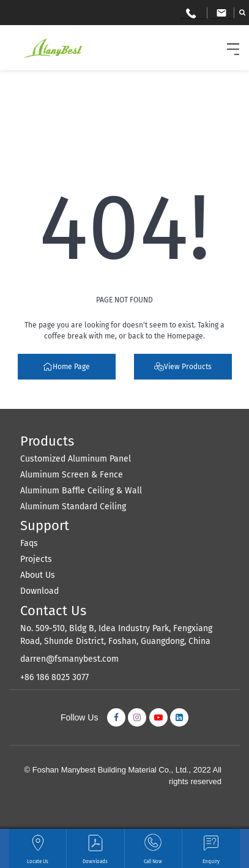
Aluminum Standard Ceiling (73, 507)
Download (39, 591)
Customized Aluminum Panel (76, 459)
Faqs (29, 543)
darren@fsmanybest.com (69, 659)
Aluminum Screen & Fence (72, 475)
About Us (38, 575)
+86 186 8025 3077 (54, 677)
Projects (36, 559)
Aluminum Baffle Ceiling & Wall (81, 491)
